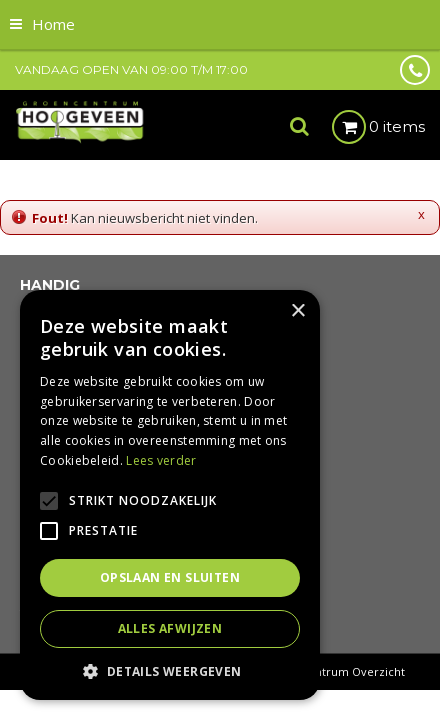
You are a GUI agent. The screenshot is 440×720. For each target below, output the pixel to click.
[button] (170, 670)
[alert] (170, 495)
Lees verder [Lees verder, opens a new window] (161, 460)
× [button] (297, 311)
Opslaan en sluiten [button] (170, 577)
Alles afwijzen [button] (170, 628)
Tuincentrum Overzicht (341, 671)
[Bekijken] (378, 127)
